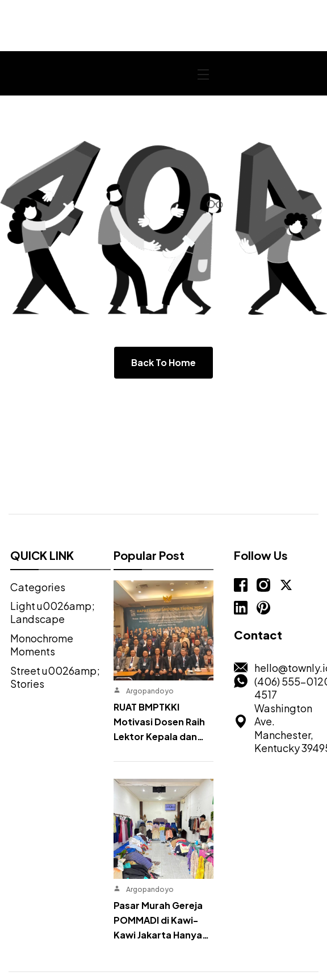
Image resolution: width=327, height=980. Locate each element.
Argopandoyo (149, 647)
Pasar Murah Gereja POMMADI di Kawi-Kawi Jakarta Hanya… (161, 829)
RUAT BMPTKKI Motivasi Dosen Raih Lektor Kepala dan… (159, 677)
